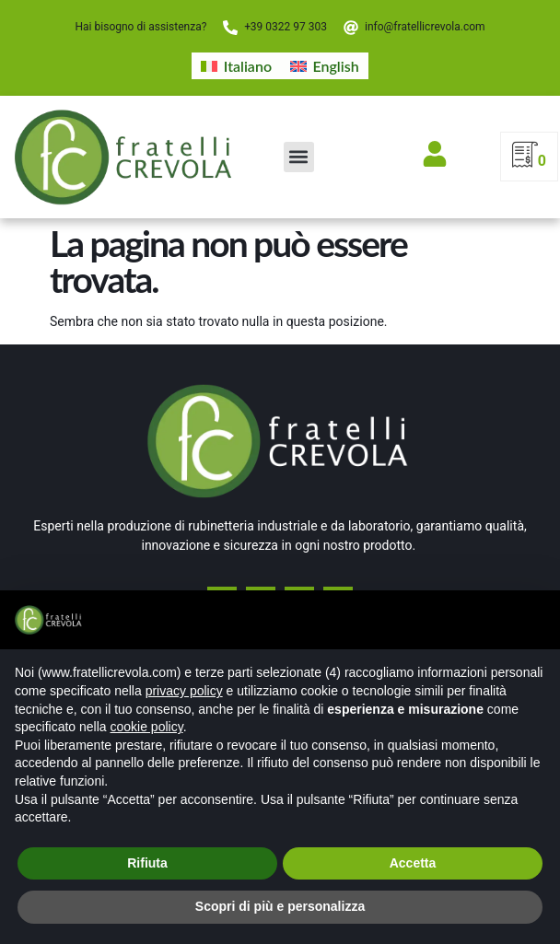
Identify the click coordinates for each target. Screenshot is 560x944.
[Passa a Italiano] (236, 66)
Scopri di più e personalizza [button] (280, 906)
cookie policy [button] (147, 727)
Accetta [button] (413, 863)
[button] (299, 157)
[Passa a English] (325, 66)
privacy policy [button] (184, 691)
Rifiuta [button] (147, 863)
